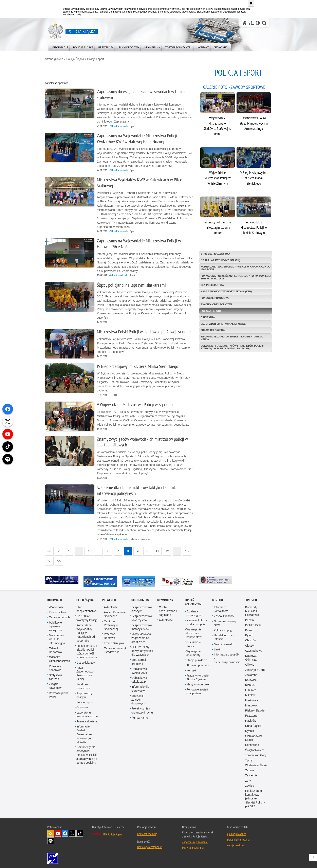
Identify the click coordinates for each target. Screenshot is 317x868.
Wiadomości (57, 606)
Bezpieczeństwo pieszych (142, 608)
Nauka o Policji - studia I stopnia (197, 621)
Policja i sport (98, 59)
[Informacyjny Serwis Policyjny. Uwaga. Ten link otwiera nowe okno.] (141, 580)
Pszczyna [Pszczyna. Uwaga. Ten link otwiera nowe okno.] (251, 715)
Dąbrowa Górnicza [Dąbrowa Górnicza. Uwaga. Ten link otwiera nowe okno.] (251, 656)
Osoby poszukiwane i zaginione (168, 610)
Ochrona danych (59, 616)
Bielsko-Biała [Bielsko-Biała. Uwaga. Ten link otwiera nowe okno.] (253, 624)
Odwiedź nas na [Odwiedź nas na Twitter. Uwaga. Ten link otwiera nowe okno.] (72, 832)
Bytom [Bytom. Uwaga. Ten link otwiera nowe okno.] (249, 634)
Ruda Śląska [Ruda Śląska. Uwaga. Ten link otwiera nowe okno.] (253, 725)
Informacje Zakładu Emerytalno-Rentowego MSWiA (231, 337)
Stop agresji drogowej (139, 661)
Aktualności (111, 606)
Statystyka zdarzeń (55, 676)
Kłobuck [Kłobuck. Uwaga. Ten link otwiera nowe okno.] (250, 684)
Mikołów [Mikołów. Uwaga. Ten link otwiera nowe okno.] (250, 694)
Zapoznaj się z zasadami (195, 841)
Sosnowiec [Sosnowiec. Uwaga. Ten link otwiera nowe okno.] (252, 744)
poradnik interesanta (238, 838)
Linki (217, 648)
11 (160, 550)
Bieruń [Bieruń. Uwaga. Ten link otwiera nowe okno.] (249, 629)
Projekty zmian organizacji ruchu (142, 709)
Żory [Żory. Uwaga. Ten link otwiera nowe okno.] (248, 779)
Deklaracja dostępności (150, 846)
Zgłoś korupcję (223, 629)
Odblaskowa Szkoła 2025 (139, 670)
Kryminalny (165, 599)
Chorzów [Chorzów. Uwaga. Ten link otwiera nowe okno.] (251, 639)
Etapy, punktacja (197, 659)
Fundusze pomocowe (214, 297)
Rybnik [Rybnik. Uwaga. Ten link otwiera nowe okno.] (250, 730)
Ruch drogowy (139, 599)
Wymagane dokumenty (194, 652)
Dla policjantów (211, 284)
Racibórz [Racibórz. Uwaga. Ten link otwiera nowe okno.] (251, 720)
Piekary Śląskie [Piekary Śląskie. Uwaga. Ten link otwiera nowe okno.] (255, 709)
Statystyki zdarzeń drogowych (138, 698)
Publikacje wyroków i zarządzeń (55, 625)
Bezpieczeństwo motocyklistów (142, 626)
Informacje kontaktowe (221, 608)
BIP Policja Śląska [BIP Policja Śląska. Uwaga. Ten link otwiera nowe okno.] (113, 833)
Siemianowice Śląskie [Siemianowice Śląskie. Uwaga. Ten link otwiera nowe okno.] (254, 737)
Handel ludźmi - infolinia (224, 636)
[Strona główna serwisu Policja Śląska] (245, 23)
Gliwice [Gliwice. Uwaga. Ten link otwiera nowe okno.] (250, 664)
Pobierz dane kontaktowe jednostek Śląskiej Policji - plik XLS (255, 797)
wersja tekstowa (236, 844)
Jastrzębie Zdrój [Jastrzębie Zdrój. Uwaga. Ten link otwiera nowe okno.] (255, 669)
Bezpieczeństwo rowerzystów (142, 617)
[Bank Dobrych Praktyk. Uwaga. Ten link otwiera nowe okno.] (179, 580)
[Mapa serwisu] (251, 23)
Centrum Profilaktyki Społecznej (111, 624)
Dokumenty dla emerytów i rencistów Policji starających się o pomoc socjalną (231, 346)
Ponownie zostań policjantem (197, 690)
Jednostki (250, 599)
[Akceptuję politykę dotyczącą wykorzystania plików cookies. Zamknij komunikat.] (251, 3)
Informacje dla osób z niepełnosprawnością (227, 657)
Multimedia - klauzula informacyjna (57, 638)
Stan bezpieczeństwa (215, 252)
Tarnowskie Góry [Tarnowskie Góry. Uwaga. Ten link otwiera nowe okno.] (256, 754)
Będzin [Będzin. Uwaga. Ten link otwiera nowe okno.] (250, 619)
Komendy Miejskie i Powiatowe (252, 610)
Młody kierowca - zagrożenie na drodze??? (142, 637)
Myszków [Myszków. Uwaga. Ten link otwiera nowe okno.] (251, 704)
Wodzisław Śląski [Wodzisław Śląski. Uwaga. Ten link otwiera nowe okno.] (256, 764)
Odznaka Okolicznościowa (59, 658)
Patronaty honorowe (55, 667)
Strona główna (56, 59)
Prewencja (109, 599)
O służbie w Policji (194, 643)
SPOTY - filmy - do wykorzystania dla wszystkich (142, 650)
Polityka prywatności (193, 846)
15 (189, 550)
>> (60, 559)
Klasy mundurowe (198, 683)
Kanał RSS (51, 832)
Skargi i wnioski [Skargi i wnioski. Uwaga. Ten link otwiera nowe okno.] (224, 643)
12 (169, 550)
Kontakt (191, 669)
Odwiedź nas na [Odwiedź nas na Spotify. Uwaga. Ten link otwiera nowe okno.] (51, 839)
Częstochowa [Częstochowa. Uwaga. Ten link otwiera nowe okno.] (254, 649)
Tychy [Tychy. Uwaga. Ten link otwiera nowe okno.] (249, 759)
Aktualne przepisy (198, 664)
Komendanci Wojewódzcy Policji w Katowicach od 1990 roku (233, 267)
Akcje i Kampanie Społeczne (115, 613)
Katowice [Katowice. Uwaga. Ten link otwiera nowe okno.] (251, 679)
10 (150, 550)
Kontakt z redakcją (147, 833)
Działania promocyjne (194, 612)
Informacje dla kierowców (140, 688)
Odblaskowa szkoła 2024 (139, 678)
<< (50, 549)
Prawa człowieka (212, 329)
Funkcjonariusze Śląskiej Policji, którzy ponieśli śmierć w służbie (229, 276)
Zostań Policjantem (193, 601)
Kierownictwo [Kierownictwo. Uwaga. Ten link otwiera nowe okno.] (57, 611)
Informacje (55, 599)
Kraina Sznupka (114, 642)
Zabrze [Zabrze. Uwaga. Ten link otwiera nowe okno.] (250, 769)
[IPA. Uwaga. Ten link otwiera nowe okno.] (64, 579)
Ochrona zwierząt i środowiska (115, 649)
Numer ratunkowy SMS (225, 622)
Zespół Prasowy (224, 615)
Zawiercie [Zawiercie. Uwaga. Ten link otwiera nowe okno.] (251, 774)
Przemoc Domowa (109, 635)
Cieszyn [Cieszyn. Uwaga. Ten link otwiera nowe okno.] (250, 644)
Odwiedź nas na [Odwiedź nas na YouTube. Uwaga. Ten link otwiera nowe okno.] (58, 832)
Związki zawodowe (56, 685)
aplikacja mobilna (237, 833)
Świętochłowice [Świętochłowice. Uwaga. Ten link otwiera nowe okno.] (255, 749)
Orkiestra (207, 316)
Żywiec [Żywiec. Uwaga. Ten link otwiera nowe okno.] (250, 784)
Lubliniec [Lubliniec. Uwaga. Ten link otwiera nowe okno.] (251, 689)
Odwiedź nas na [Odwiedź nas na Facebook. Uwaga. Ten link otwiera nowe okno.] (65, 832)
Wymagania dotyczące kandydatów (194, 632)
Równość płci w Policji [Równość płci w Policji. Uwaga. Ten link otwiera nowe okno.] (59, 694)
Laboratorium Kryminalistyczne (222, 322)
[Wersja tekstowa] (258, 23)
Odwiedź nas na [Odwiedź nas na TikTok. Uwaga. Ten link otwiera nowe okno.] (80, 832)
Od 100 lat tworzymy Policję (219, 259)
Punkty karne (140, 716)
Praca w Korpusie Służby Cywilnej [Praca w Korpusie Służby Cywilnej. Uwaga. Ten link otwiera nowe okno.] (198, 676)
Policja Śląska (77, 59)
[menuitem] (60, 47)
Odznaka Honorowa (55, 649)
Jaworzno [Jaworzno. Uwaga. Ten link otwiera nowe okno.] (251, 674)
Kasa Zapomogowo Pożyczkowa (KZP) (225, 290)
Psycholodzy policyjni (216, 303)
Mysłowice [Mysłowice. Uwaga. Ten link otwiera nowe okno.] (252, 699)
